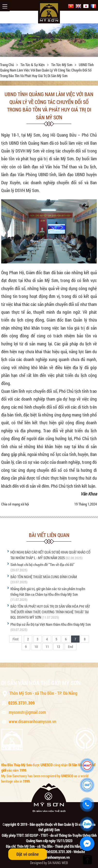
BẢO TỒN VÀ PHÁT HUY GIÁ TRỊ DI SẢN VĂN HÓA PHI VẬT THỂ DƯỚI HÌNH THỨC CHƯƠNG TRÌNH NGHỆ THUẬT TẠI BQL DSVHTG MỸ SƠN (50, 612)
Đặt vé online (28, 854)
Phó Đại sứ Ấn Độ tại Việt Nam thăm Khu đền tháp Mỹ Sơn (51, 624)
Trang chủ (7, 65)
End (70, 647)
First (16, 639)
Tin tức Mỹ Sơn (62, 65)
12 (58, 647)
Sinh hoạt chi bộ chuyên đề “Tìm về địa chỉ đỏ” (42, 565)
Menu (5, 6)
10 (36, 647)
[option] (49, 40)
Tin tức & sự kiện (33, 65)
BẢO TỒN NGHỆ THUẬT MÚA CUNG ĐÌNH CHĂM (44, 577)
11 (47, 647)
